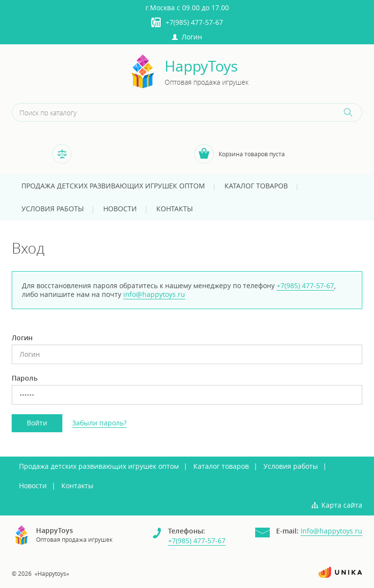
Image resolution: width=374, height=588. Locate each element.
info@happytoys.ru (154, 294)
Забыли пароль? (99, 423)
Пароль (25, 378)
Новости (120, 209)
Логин (187, 37)
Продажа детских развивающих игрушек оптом (113, 186)
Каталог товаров (256, 186)
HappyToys (201, 66)
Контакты (175, 209)
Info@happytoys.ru (331, 531)
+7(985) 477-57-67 (194, 22)
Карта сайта (342, 505)
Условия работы (53, 209)
